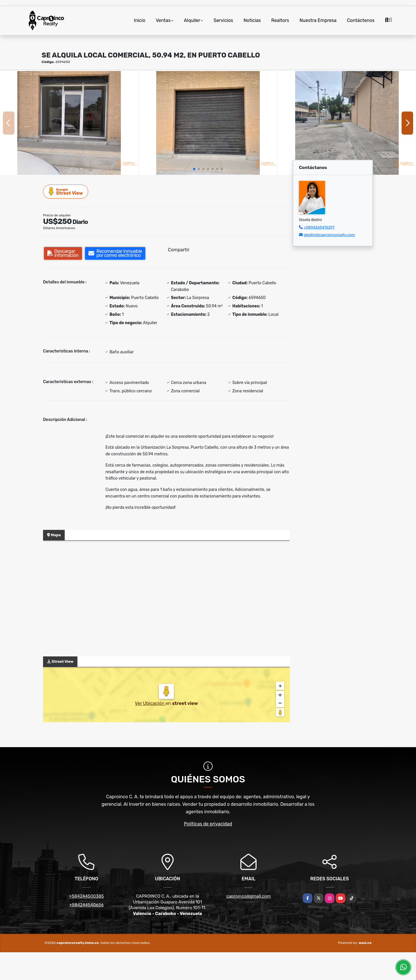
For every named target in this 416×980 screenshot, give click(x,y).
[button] (194, 169)
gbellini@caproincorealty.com (329, 235)
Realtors (280, 20)
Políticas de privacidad (208, 824)
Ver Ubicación (150, 703)
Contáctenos (361, 20)
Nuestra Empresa (318, 20)
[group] (69, 123)
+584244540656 (87, 905)
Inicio (140, 20)
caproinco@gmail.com (249, 896)
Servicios (223, 20)
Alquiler (192, 20)
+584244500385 (86, 896)
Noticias (252, 20)
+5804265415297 (319, 227)
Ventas (163, 20)
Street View (66, 191)
